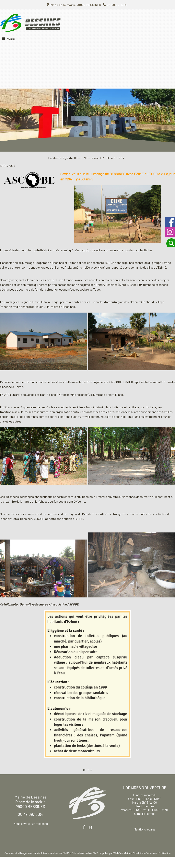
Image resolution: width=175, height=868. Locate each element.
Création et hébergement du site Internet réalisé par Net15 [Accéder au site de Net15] (37, 853)
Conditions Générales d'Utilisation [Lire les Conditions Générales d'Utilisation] (152, 853)
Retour (87, 770)
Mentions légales (145, 829)
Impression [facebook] (91, 827)
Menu (11, 39)
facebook (84, 827)
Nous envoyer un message (31, 824)
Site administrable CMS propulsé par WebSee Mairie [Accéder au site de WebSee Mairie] (101, 853)
